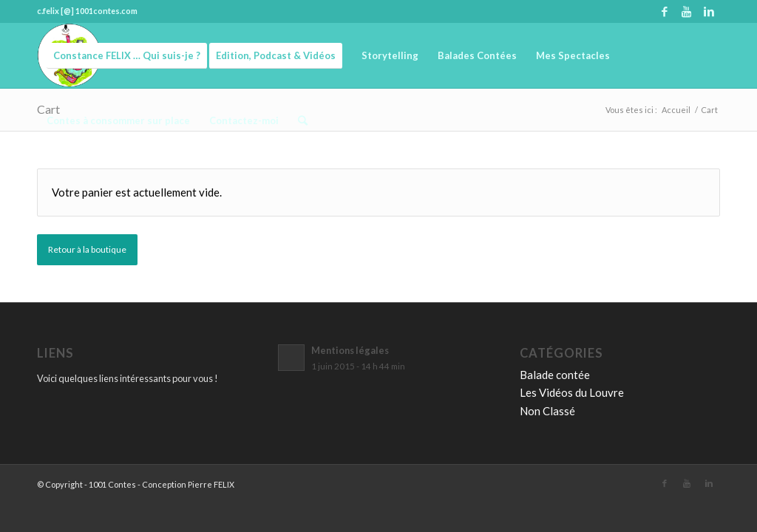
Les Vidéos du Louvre (572, 392)
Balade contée (555, 375)
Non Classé (547, 411)
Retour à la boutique (87, 249)
